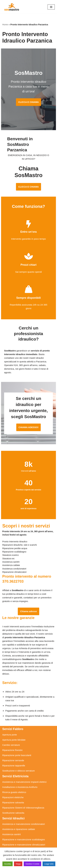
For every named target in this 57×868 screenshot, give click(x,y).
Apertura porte (10, 726)
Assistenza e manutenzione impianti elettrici (24, 773)
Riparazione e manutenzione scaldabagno (24, 830)
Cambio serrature (11, 736)
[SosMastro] (11, 7)
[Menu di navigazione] (51, 7)
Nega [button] (18, 864)
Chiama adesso (28, 602)
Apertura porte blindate (14, 731)
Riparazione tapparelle (14, 756)
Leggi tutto (49, 864)
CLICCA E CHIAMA (28, 102)
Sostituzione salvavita (13, 804)
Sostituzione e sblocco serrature (18, 762)
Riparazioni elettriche (13, 788)
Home (5, 25)
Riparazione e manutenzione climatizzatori (24, 836)
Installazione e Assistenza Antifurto (20, 778)
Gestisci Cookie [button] (32, 864)
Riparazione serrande (13, 751)
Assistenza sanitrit (11, 825)
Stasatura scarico (11, 846)
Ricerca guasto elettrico (14, 783)
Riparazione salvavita (13, 793)
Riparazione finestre (12, 741)
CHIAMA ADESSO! (28, 418)
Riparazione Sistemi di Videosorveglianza (23, 799)
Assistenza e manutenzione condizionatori (24, 815)
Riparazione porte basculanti (17, 746)
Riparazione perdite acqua (16, 841)
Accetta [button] (8, 864)
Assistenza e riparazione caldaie (19, 820)
